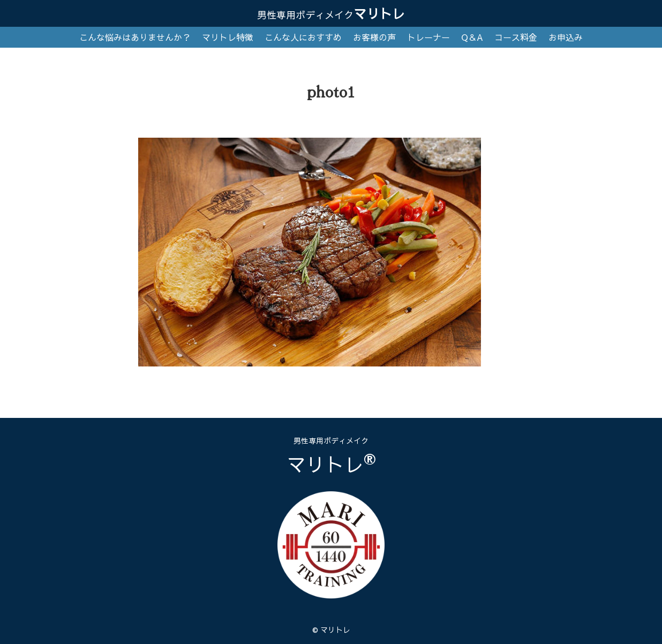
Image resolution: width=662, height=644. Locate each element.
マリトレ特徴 (228, 37)
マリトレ (331, 13)
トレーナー (428, 37)
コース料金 (516, 37)
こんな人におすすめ (303, 37)
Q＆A (472, 37)
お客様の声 (374, 37)
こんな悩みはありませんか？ (135, 37)
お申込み (566, 37)
